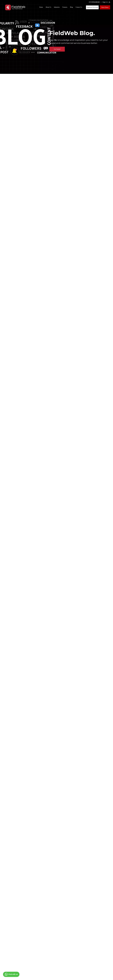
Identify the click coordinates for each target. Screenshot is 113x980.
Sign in (106, 2)
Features (65, 7)
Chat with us (11, 974)
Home (41, 7)
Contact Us (79, 7)
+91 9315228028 (94, 2)
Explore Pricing (92, 7)
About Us (48, 7)
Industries (57, 7)
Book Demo (105, 7)
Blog (71, 7)
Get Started (57, 49)
